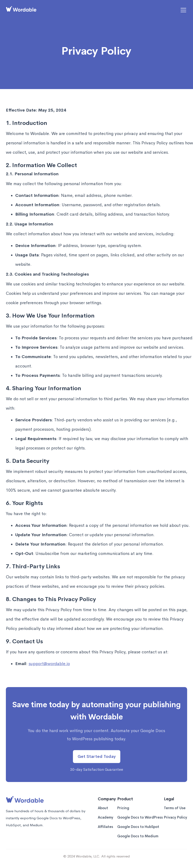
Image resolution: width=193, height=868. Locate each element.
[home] (21, 10)
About (103, 808)
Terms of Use (175, 808)
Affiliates (105, 827)
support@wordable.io (49, 664)
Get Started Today (97, 756)
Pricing (123, 808)
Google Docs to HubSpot (138, 827)
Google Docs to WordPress (140, 818)
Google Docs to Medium (138, 836)
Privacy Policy (176, 818)
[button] (182, 10)
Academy (106, 818)
